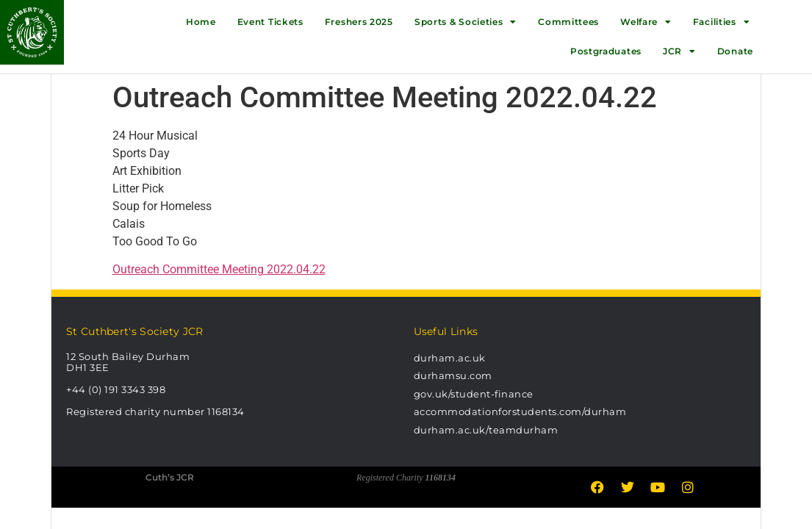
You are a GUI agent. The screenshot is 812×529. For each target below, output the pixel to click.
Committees (568, 22)
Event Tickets (270, 22)
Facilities (722, 22)
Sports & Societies (466, 22)
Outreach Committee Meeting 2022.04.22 (219, 269)
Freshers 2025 (359, 22)
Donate (735, 51)
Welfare (646, 22)
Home (201, 22)
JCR (679, 51)
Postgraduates (606, 51)
